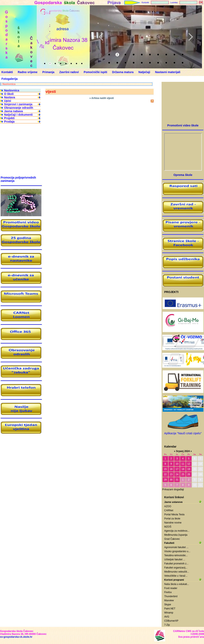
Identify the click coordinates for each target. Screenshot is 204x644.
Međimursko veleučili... (177, 572)
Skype (168, 605)
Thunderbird (171, 596)
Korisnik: (145, 3)
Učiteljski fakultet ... (175, 560)
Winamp (169, 613)
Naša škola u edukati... (177, 584)
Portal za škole (172, 519)
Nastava (10, 97)
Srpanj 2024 (183, 451)
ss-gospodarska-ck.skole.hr (16, 637)
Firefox (168, 592)
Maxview (169, 600)
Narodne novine (173, 523)
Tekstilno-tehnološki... (176, 555)
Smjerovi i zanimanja (18, 104)
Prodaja (9, 122)
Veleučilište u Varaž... (176, 576)
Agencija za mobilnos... (177, 531)
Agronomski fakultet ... (176, 547)
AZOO (168, 506)
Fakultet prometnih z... (176, 564)
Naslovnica (9, 84)
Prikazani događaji (173, 489)
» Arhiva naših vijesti (102, 98)
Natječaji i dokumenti (18, 115)
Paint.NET (170, 609)
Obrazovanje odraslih (19, 108)
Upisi (8, 101)
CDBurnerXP (171, 621)
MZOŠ (168, 527)
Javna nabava (13, 111)
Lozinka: (174, 3)
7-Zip (167, 625)
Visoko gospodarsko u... (177, 551)
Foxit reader (171, 588)
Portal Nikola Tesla (174, 515)
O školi (9, 94)
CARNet (169, 510)
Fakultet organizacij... (176, 568)
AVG (167, 617)
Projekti (9, 118)
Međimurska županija (176, 535)
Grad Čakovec (172, 539)
